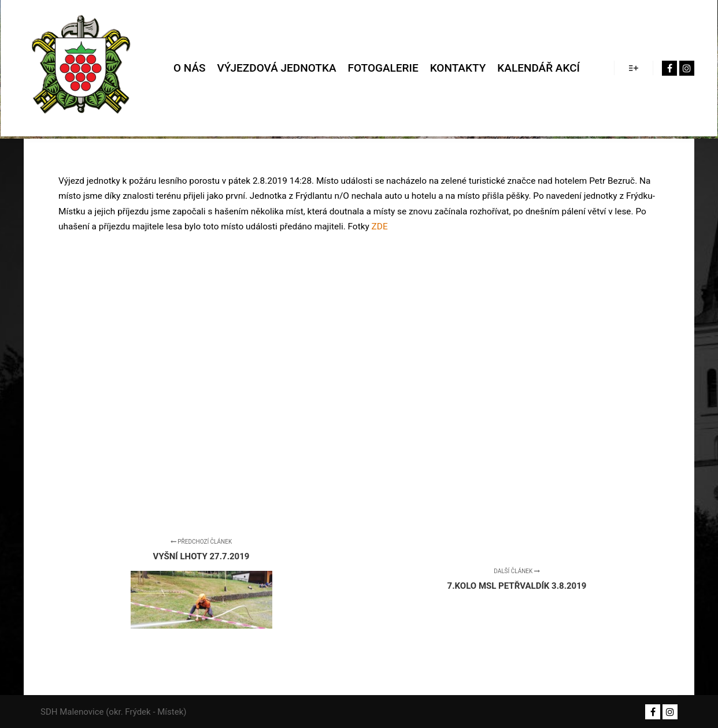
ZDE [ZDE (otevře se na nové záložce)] (380, 226)
